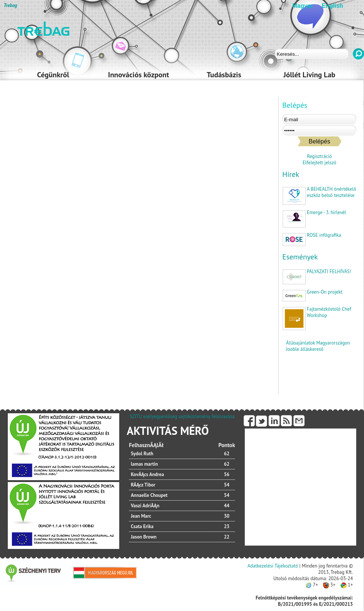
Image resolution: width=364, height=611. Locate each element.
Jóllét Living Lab (309, 75)
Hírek (291, 174)
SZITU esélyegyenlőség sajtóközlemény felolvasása (182, 416)
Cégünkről (53, 75)
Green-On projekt (325, 292)
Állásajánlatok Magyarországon (318, 343)
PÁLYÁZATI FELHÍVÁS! (329, 271)
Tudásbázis (224, 75)
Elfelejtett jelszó (319, 163)
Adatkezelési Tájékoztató (273, 566)
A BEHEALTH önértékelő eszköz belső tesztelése (331, 192)
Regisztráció (320, 156)
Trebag (10, 5)
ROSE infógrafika (324, 235)
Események (300, 257)
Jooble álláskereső (305, 349)
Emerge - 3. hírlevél (326, 212)
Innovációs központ (139, 75)
